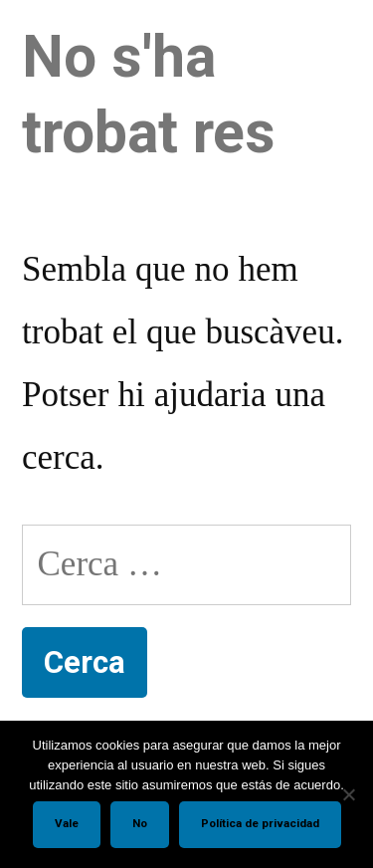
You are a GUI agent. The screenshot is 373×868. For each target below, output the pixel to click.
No (140, 823)
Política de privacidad (260, 823)
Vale (67, 823)
